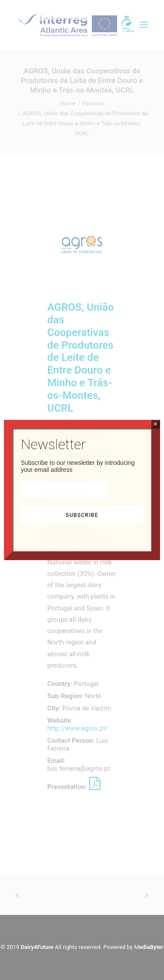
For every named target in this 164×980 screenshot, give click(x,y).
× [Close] (155, 424)
